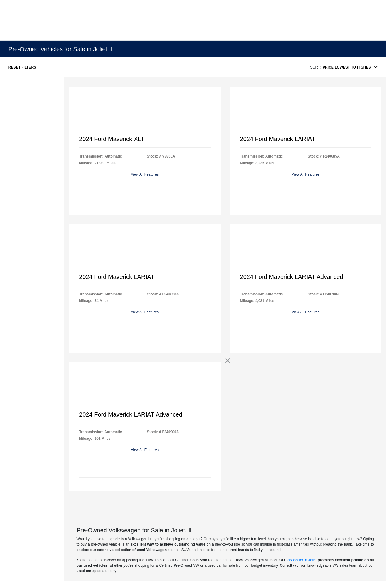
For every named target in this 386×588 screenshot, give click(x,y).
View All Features (145, 174)
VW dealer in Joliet (302, 560)
